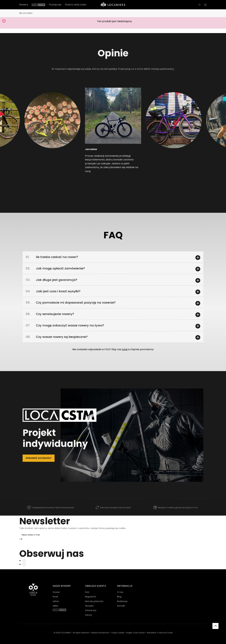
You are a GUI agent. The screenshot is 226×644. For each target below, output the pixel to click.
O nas (120, 592)
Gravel (56, 592)
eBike (55, 606)
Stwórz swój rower (76, 5)
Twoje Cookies (118, 632)
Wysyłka (89, 606)
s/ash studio (139, 632)
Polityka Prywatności (100, 632)
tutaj (125, 356)
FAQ (87, 592)
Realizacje (122, 601)
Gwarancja (91, 610)
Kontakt (121, 606)
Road (55, 596)
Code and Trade (165, 632)
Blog (119, 596)
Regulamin (91, 596)
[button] (38, 122)
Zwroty (89, 615)
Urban (56, 601)
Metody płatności (94, 601)
